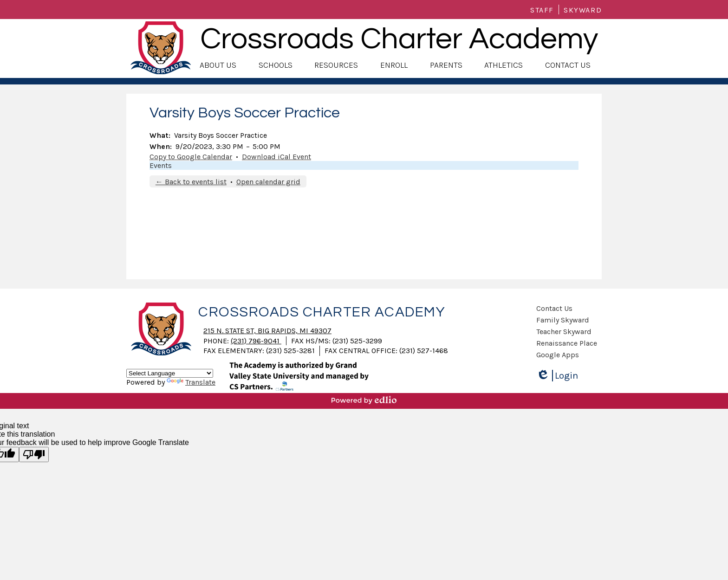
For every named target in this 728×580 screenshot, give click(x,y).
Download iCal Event (276, 157)
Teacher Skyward (564, 332)
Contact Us (554, 308)
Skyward (583, 10)
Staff (542, 10)
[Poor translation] (34, 454)
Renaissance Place (567, 343)
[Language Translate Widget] (170, 373)
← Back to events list (191, 182)
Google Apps (558, 355)
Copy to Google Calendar (191, 157)
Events (161, 165)
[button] (218, 65)
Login (557, 376)
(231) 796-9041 (256, 341)
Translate (191, 382)
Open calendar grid (268, 182)
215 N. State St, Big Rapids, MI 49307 (267, 331)
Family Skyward (563, 320)
